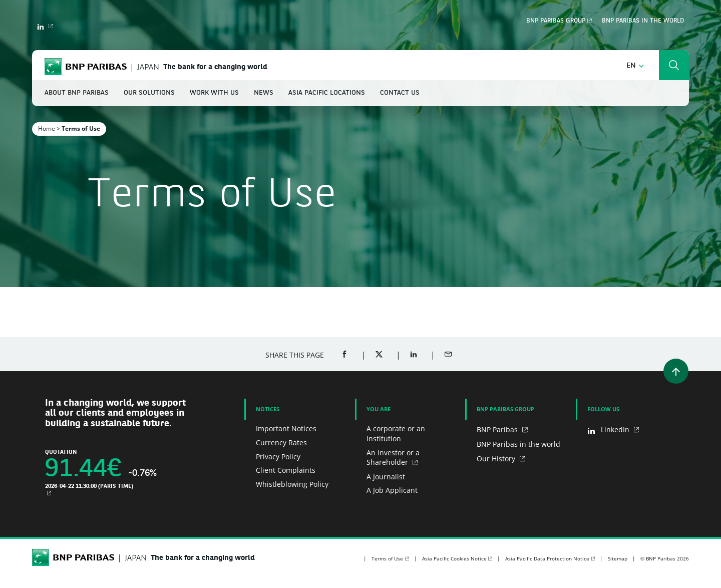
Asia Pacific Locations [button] (327, 93)
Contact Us (400, 93)
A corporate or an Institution (396, 433)
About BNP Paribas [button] (77, 93)
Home (47, 128)
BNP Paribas (498, 429)
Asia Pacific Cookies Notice (454, 558)
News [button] (264, 93)
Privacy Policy (278, 457)
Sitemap (618, 558)
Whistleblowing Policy (292, 484)
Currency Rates (281, 443)
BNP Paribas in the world (643, 21)
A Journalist (386, 477)
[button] (635, 66)
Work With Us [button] (214, 93)
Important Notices (286, 428)
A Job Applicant (392, 490)
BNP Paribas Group (556, 21)
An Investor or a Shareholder (393, 458)
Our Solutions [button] (149, 93)
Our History (497, 459)
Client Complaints (286, 470)
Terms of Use (387, 558)
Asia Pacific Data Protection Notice (547, 558)
